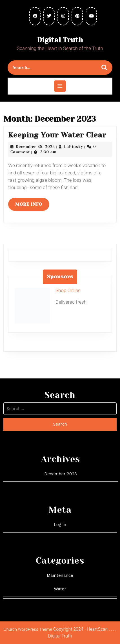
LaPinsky (74, 147)
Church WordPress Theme (28, 629)
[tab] (60, 86)
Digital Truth (60, 40)
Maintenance (60, 575)
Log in (60, 525)
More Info (32, 206)
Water (60, 589)
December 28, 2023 (35, 147)
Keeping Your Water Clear (57, 135)
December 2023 (60, 474)
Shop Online (68, 290)
